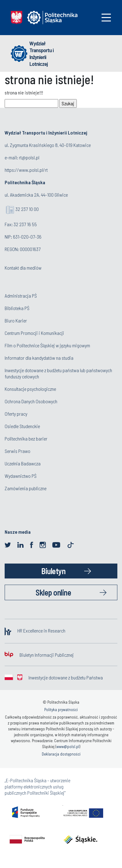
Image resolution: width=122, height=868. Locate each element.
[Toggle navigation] (106, 18)
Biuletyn (53, 571)
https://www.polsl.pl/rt (26, 170)
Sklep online (53, 592)
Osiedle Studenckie (22, 426)
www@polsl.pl (68, 747)
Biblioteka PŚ (17, 308)
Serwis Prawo (17, 451)
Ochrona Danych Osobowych (31, 401)
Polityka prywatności (61, 710)
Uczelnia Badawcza (23, 463)
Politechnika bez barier (26, 439)
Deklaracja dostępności (61, 754)
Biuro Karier (16, 320)
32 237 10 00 (27, 209)
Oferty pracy (16, 414)
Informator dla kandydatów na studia (39, 358)
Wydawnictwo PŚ (21, 476)
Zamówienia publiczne (26, 488)
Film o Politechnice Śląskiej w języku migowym (47, 345)
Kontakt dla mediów (23, 268)
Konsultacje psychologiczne (30, 389)
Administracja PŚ (21, 296)
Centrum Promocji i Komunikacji (34, 333)
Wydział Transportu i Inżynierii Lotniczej (41, 53)
